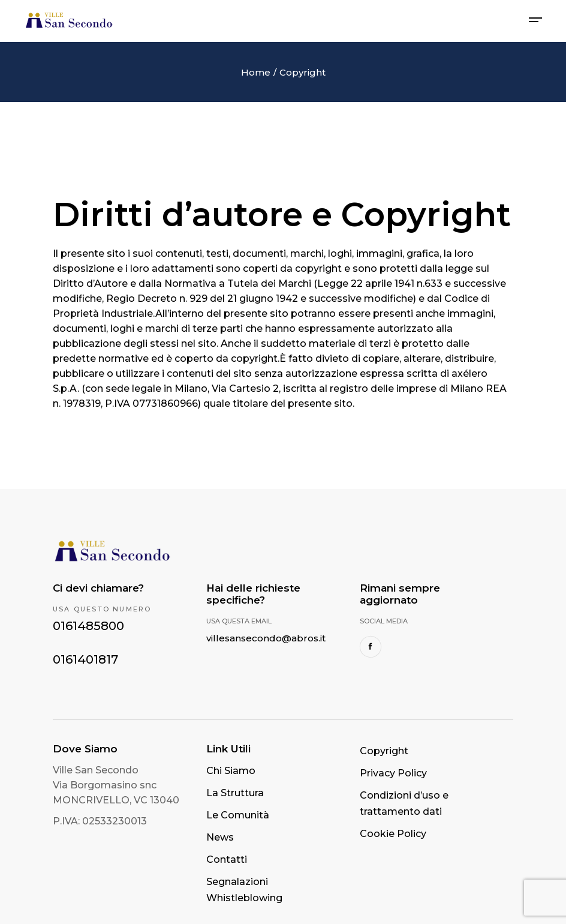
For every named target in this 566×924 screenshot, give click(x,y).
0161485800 (88, 626)
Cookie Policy (393, 834)
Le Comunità (238, 815)
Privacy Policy (393, 773)
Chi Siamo (231, 771)
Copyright (384, 751)
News (220, 837)
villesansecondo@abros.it (266, 638)
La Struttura (235, 793)
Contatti (227, 859)
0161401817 (85, 659)
